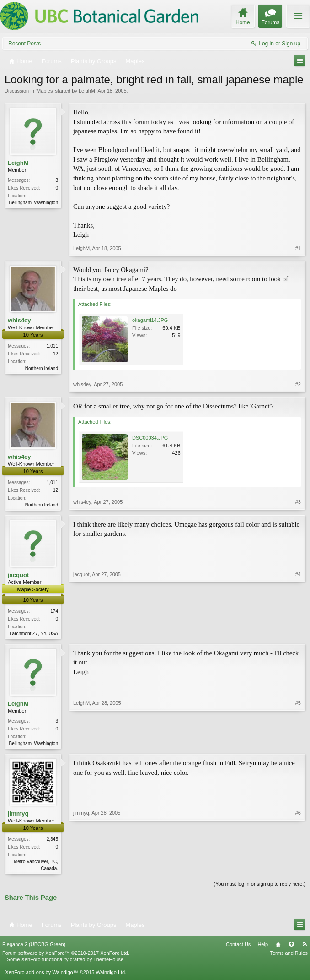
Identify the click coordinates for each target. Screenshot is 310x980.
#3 (298, 504)
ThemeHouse (108, 963)
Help (263, 947)
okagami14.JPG (150, 320)
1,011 (52, 346)
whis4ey (19, 320)
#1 (298, 248)
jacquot (18, 576)
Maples (45, 91)
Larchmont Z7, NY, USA (34, 634)
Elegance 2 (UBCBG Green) (34, 947)
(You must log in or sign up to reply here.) (259, 887)
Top (291, 947)
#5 (298, 744)
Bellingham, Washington (34, 203)
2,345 (52, 842)
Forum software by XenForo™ (66, 956)
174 (54, 612)
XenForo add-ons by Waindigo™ (41, 976)
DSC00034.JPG (150, 438)
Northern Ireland (42, 368)
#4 (298, 633)
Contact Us (238, 947)
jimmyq (18, 816)
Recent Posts (24, 44)
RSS (305, 947)
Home (278, 947)
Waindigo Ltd (110, 976)
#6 (298, 870)
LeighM (87, 91)
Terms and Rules (289, 956)
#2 (298, 384)
